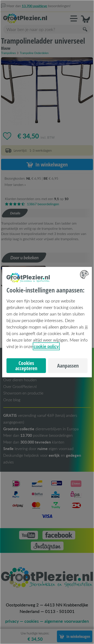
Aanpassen (68, 366)
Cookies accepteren (26, 366)
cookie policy (46, 346)
